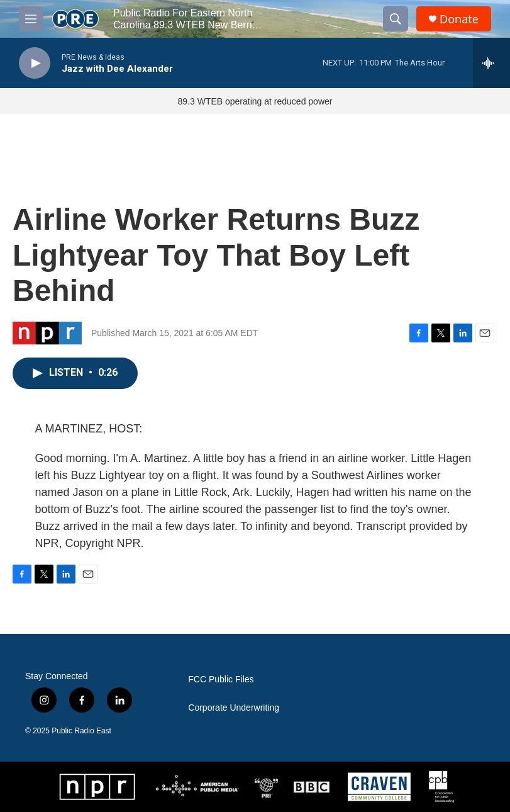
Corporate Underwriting (234, 708)
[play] (35, 63)
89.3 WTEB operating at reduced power (255, 101)
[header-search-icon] (396, 19)
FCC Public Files (221, 679)
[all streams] (491, 63)
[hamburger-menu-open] (31, 19)
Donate (459, 19)
